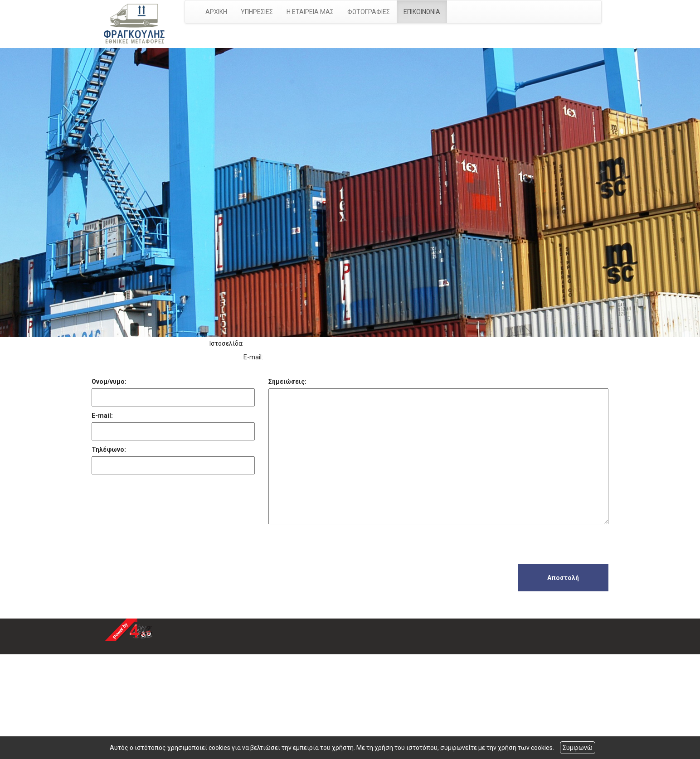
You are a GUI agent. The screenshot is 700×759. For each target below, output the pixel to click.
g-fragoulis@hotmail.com (304, 357)
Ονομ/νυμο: (109, 382)
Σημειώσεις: (287, 382)
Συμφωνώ (578, 748)
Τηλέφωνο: (109, 450)
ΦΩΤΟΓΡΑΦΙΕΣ (369, 12)
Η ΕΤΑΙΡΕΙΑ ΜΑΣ (310, 12)
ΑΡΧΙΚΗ (216, 12)
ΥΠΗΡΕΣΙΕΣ (257, 12)
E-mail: (102, 416)
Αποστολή (563, 578)
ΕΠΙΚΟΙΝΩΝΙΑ (422, 12)
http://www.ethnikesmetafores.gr (294, 343)
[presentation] (337, 546)
